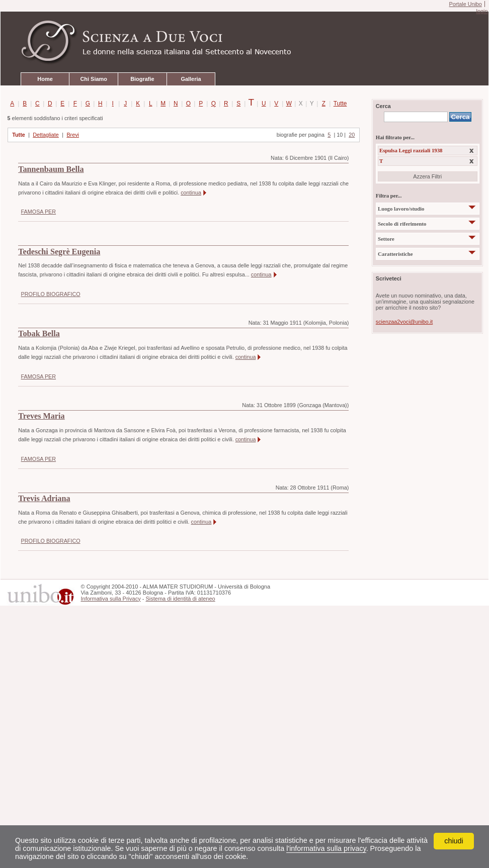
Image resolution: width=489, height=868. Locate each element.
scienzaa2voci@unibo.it (404, 322)
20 (352, 135)
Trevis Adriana (44, 499)
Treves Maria (41, 416)
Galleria (191, 79)
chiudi (454, 841)
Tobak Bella (39, 334)
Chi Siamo (93, 79)
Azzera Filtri (427, 176)
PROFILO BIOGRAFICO (51, 294)
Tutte (338, 104)
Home (45, 79)
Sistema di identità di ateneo (180, 599)
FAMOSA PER (39, 212)
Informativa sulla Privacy (110, 599)
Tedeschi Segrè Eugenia (59, 252)
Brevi (73, 135)
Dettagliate (46, 135)
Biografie (142, 79)
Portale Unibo (465, 4)
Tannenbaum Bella (51, 169)
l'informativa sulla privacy (326, 848)
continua (191, 192)
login (482, 11)
